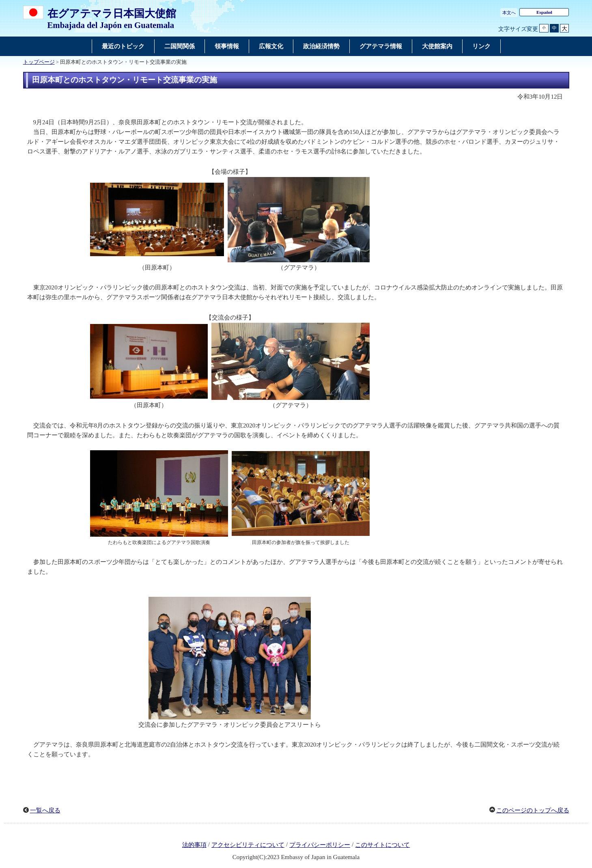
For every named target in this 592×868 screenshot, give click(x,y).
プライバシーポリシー (320, 845)
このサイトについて (382, 845)
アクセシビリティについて (248, 845)
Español (544, 12)
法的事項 (194, 845)
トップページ (39, 62)
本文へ (509, 13)
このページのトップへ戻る (533, 810)
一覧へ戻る (45, 810)
